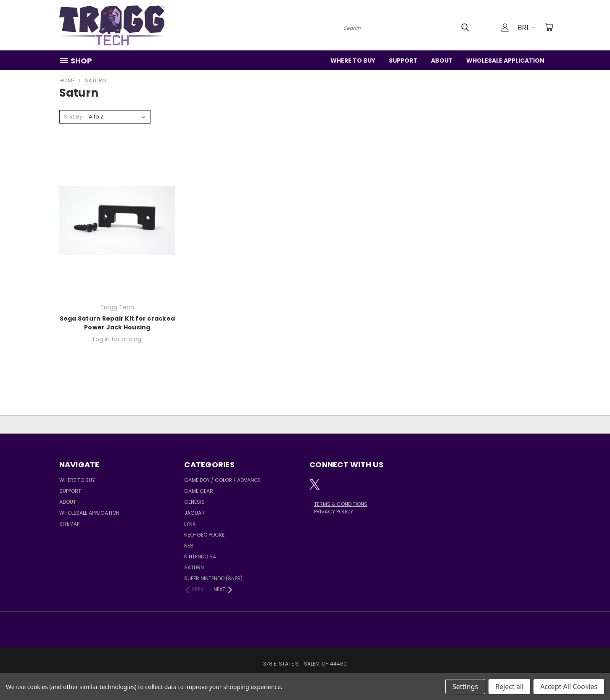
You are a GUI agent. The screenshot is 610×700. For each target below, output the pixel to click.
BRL (526, 28)
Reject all (509, 687)
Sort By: (74, 117)
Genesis (194, 502)
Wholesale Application (505, 61)
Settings (465, 687)
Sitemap (69, 524)
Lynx (190, 524)
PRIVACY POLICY (334, 512)
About (442, 61)
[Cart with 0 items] (549, 27)
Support (403, 61)
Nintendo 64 (200, 557)
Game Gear (199, 491)
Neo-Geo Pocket (206, 535)
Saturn (194, 567)
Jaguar (194, 513)
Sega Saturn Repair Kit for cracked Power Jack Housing (118, 323)
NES (189, 546)
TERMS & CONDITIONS (341, 504)
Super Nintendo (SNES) (213, 578)
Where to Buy (353, 61)
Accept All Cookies (569, 687)
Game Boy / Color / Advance (222, 480)
